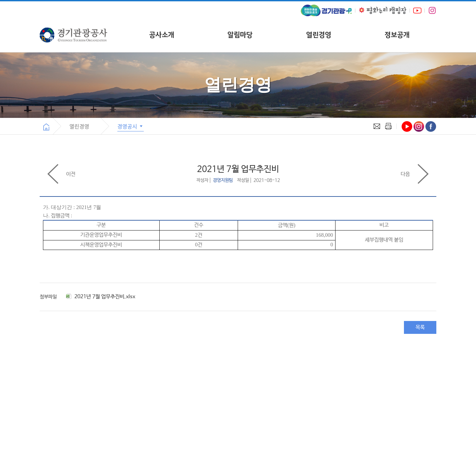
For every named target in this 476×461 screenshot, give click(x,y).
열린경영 (319, 35)
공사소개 (162, 35)
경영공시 (131, 126)
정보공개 (397, 35)
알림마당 (240, 35)
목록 (420, 327)
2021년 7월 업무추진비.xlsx (101, 297)
